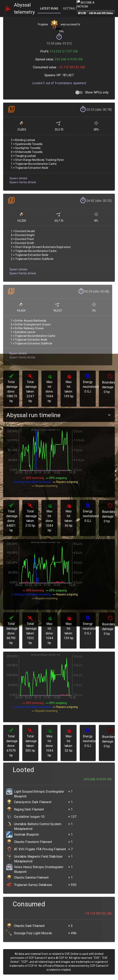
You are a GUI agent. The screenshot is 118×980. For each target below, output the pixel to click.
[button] (59, 415)
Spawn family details (23, 181)
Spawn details (18, 177)
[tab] (49, 9)
